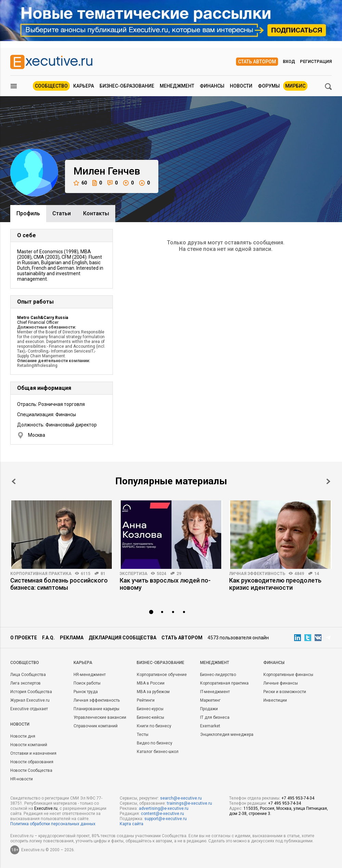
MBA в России (151, 683)
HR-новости (22, 779)
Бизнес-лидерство (218, 675)
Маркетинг (210, 700)
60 (80, 183)
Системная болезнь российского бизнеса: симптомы (59, 584)
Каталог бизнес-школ (158, 752)
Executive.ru (46, 808)
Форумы (269, 86)
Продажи (209, 709)
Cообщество (25, 663)
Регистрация (316, 61)
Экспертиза (134, 574)
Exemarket (210, 726)
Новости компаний (29, 745)
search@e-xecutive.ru (181, 798)
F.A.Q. (48, 638)
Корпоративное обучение (162, 675)
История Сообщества (31, 692)
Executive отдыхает (29, 709)
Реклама (72, 638)
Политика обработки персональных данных (53, 824)
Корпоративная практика (41, 574)
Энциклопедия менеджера (227, 735)
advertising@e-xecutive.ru (164, 808)
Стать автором (257, 62)
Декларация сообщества (122, 638)
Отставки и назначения (33, 753)
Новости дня (23, 736)
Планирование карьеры (96, 709)
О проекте (24, 638)
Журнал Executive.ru (30, 700)
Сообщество (51, 86)
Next (328, 481)
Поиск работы (87, 683)
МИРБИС (295, 86)
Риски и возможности (285, 692)
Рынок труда (86, 692)
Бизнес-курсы (150, 709)
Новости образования (32, 762)
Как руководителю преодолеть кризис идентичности (275, 584)
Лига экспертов (25, 683)
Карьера (84, 86)
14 (317, 574)
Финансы (212, 86)
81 (103, 574)
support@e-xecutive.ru (166, 819)
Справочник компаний (96, 726)
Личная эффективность (257, 574)
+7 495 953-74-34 (298, 798)
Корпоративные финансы (288, 675)
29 (179, 574)
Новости (241, 86)
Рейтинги (146, 700)
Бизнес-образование (127, 86)
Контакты (96, 213)
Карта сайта (131, 824)
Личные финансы (281, 683)
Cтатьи (62, 213)
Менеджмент (177, 86)
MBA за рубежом (153, 692)
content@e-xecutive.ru (162, 814)
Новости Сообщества (31, 770)
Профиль (28, 213)
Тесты (143, 735)
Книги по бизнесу (154, 726)
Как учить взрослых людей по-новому (165, 584)
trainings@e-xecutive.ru (189, 803)
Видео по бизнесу (155, 743)
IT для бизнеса (215, 717)
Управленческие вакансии (100, 717)
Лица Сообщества (28, 675)
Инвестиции (275, 700)
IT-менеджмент (215, 692)
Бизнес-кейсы (150, 717)
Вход (289, 61)
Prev (14, 481)
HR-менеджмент (90, 675)
